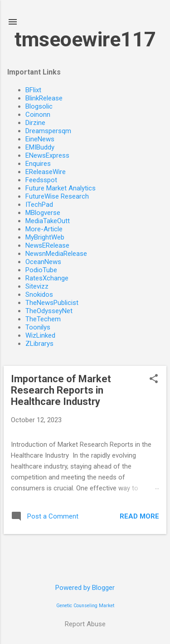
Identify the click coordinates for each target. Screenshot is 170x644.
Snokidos (39, 295)
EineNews (40, 139)
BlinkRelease (44, 98)
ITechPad (39, 205)
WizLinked (40, 335)
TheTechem (43, 319)
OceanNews (43, 262)
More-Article (44, 229)
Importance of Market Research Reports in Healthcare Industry (61, 390)
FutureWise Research (57, 196)
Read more (139, 516)
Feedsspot (41, 180)
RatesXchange (47, 278)
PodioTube (41, 270)
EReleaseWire (46, 172)
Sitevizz (37, 286)
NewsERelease (47, 245)
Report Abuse (85, 624)
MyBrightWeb (45, 237)
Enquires (38, 164)
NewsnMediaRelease (56, 254)
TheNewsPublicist (52, 303)
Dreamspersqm (48, 131)
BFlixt (33, 90)
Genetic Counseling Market (85, 606)
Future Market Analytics (61, 188)
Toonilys (38, 327)
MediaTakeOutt (48, 221)
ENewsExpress (47, 155)
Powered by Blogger (85, 588)
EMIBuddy (40, 147)
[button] (154, 379)
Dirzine (35, 123)
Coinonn (38, 115)
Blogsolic (39, 106)
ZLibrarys (39, 344)
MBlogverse (43, 213)
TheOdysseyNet (49, 311)
